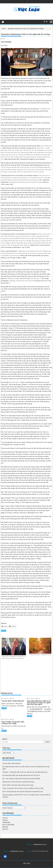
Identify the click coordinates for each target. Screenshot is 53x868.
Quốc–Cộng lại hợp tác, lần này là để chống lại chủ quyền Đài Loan (23, 792)
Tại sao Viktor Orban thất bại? (11, 763)
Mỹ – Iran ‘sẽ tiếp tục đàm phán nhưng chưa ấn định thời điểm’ (21, 779)
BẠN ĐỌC (5, 827)
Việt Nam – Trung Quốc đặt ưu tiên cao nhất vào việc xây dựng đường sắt (25, 772)
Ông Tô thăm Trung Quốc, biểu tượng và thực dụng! (18, 785)
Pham (4, 39)
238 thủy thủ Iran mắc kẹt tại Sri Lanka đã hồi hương (18, 782)
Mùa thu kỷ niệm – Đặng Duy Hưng (40, 647)
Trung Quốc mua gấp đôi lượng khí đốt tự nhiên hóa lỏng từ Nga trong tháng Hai (14, 648)
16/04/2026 (6, 699)
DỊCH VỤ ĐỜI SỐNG (8, 825)
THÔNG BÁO (6, 823)
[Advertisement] (27, 676)
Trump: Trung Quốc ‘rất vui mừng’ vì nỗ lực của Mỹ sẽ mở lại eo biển (23, 788)
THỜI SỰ (4, 631)
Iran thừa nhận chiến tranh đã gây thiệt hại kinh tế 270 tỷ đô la (21, 775)
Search (5, 739)
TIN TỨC (5, 818)
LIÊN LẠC (5, 829)
